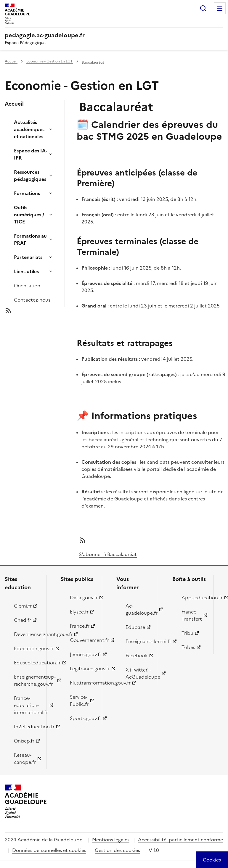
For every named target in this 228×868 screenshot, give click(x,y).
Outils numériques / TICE (29, 215)
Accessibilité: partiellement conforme (180, 840)
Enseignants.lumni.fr (138, 641)
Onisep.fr (24, 741)
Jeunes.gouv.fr (83, 654)
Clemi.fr (23, 606)
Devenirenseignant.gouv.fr (27, 634)
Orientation (27, 286)
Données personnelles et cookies (49, 850)
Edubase (135, 627)
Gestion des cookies (117, 850)
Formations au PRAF (30, 239)
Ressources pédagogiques (30, 175)
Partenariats (28, 257)
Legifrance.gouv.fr (83, 669)
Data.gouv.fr (83, 598)
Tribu (187, 633)
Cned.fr (23, 620)
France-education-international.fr (27, 705)
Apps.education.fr (194, 598)
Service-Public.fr (79, 700)
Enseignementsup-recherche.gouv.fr (27, 680)
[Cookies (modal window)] (212, 860)
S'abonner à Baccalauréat (108, 554)
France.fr (80, 626)
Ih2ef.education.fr (27, 727)
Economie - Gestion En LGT (50, 61)
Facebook (137, 656)
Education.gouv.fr (27, 648)
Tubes (188, 647)
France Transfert (192, 615)
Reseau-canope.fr (25, 759)
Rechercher (203, 8)
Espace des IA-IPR (30, 154)
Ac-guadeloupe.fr (138, 609)
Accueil (11, 61)
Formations (27, 193)
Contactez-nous (32, 300)
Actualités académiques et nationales (29, 129)
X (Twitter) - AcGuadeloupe (138, 673)
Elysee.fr (79, 612)
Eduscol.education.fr (27, 663)
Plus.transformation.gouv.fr (83, 683)
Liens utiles (26, 271)
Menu (220, 8)
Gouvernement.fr (83, 640)
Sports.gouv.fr (83, 718)
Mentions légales (111, 840)
